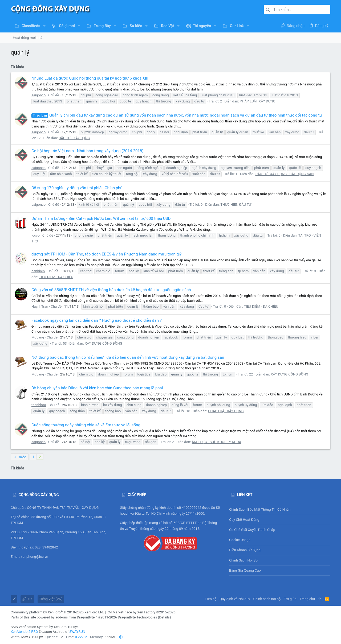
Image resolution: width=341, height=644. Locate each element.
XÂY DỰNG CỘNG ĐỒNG (103, 343)
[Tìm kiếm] (297, 10)
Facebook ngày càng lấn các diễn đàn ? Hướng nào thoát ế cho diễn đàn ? (97, 320)
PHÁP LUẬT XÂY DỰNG (258, 101)
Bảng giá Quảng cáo (245, 570)
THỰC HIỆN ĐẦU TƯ (236, 205)
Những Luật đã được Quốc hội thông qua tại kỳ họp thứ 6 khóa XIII (90, 78)
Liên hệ (211, 599)
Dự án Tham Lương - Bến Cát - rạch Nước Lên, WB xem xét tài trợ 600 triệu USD (101, 218)
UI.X (27, 599)
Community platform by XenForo (57, 612)
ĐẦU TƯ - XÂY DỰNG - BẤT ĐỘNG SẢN (284, 174)
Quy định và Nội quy (235, 599)
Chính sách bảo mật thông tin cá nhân (280, 510)
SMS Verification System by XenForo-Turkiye (45, 627)
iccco (36, 235)
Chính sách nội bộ (243, 560)
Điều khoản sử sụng (245, 550)
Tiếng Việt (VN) (51, 599)
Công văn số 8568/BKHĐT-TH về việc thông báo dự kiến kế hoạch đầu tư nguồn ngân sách (111, 290)
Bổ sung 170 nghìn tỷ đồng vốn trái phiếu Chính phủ (77, 188)
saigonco (38, 95)
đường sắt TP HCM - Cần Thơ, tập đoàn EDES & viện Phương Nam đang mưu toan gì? (107, 254)
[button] (44, 26)
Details (164, 617)
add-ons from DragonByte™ (76, 617)
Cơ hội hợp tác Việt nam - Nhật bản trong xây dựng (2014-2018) (87, 151)
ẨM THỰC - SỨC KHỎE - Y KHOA (216, 442)
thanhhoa (39, 405)
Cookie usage (240, 540)
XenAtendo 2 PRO (24, 632)
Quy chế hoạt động (280, 520)
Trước (22, 457)
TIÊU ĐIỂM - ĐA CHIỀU (56, 277)
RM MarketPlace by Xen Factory (141, 612)
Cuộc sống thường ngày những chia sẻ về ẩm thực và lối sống (86, 425)
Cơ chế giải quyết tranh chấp (252, 530)
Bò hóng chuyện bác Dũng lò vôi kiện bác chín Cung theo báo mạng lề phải (97, 388)
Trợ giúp (290, 599)
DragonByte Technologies (137, 617)
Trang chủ (307, 599)
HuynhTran (40, 306)
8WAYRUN (77, 632)
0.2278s (81, 637)
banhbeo (38, 271)
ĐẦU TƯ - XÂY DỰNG (74, 138)
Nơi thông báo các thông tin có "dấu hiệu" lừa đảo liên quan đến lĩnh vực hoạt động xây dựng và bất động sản (128, 357)
